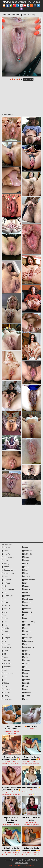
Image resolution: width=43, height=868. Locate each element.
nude (25, 673)
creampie (6, 664)
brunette (6, 644)
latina (26, 567)
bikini (5, 631)
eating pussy (8, 573)
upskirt (26, 651)
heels (26, 547)
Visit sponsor (28, 79)
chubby (6, 564)
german (6, 583)
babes (5, 618)
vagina (26, 654)
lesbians (27, 573)
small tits (27, 631)
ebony (5, 576)
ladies (26, 560)
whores (26, 660)
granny (5, 696)
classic (5, 567)
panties (26, 596)
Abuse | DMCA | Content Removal (16, 860)
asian (5, 551)
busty (5, 560)
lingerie (26, 576)
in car (5, 651)
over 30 (6, 605)
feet (4, 680)
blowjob (6, 638)
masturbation (29, 580)
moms (26, 586)
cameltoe (6, 647)
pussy (26, 605)
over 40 (6, 609)
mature (26, 670)
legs (25, 570)
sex (25, 618)
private (26, 683)
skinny (26, 689)
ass (4, 615)
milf (25, 583)
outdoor (26, 680)
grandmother (8, 589)
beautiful (6, 554)
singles (26, 625)
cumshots (6, 667)
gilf (4, 586)
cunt (4, 670)
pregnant (27, 602)
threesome (28, 641)
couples (6, 660)
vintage (26, 696)
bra (4, 641)
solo (25, 635)
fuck (4, 686)
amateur (6, 547)
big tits (5, 628)
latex (25, 564)
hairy (5, 593)
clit (4, 654)
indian (5, 602)
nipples (26, 593)
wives (26, 664)
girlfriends (7, 689)
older (25, 676)
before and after (9, 557)
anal (4, 612)
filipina (5, 683)
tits (24, 644)
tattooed (27, 693)
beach (5, 625)
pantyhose (28, 599)
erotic (5, 676)
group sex (7, 699)
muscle (26, 589)
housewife (27, 551)
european (6, 580)
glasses (6, 693)
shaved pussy (29, 622)
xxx (25, 667)
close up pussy (9, 570)
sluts (25, 628)
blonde (5, 635)
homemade (7, 596)
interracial (27, 554)
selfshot (26, 615)
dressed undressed (10, 673)
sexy (25, 686)
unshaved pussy (30, 647)
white (25, 699)
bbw (4, 622)
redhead (27, 609)
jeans (26, 557)
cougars (6, 657)
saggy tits (27, 612)
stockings (27, 638)
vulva (25, 657)
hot (4, 599)
